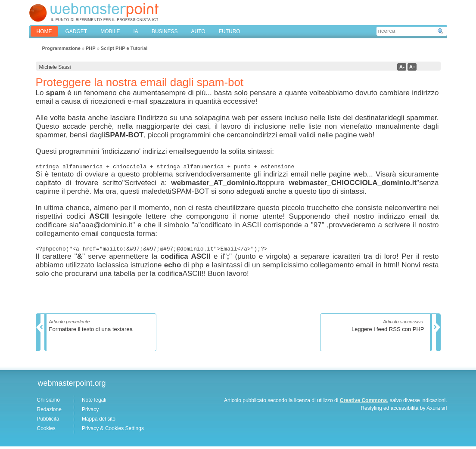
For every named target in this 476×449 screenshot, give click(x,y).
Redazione (49, 412)
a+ (412, 67)
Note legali (94, 403)
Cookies (46, 431)
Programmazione (61, 48)
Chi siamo (48, 403)
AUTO (198, 31)
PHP (91, 48)
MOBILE (110, 31)
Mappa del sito (99, 421)
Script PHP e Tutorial (124, 48)
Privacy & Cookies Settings (113, 431)
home (44, 31)
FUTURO (230, 31)
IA (136, 31)
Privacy (90, 412)
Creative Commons (363, 403)
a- (402, 67)
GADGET (76, 31)
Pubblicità (48, 421)
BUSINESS (165, 31)
